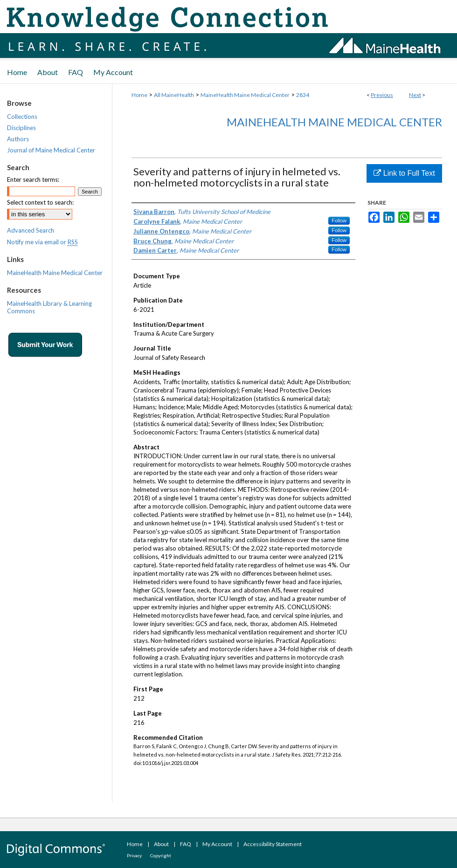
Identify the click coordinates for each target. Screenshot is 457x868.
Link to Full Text (404, 173)
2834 (303, 95)
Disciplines (21, 128)
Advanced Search (31, 230)
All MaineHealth (174, 95)
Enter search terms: (33, 179)
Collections (22, 117)
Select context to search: (40, 202)
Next (415, 95)
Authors (18, 139)
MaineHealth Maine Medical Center (245, 95)
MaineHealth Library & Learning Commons (49, 307)
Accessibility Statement (273, 844)
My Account (217, 844)
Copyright (161, 855)
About (161, 844)
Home (139, 95)
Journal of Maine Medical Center (51, 150)
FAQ (186, 844)
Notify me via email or (42, 242)
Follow (339, 220)
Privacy (134, 855)
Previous (382, 95)
